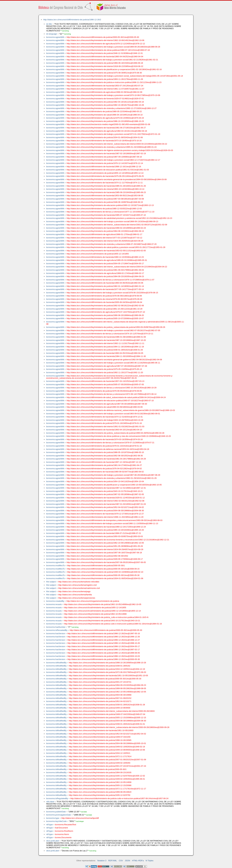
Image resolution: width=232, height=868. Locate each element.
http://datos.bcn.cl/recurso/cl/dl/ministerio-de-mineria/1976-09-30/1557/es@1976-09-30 (104, 299)
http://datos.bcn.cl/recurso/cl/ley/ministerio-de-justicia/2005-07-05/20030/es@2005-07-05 (105, 384)
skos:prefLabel (53, 841)
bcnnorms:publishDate (56, 812)
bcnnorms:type (53, 818)
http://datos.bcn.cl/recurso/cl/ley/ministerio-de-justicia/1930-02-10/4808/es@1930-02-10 (105, 572)
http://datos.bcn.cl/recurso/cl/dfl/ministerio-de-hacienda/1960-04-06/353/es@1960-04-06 (105, 283)
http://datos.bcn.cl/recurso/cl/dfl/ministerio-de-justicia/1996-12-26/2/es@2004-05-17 (103, 646)
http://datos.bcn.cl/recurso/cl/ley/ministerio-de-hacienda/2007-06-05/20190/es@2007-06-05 (106, 562)
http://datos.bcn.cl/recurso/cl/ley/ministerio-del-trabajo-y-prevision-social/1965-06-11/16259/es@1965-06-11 (113, 363)
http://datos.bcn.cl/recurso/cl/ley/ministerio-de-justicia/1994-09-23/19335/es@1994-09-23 (105, 276)
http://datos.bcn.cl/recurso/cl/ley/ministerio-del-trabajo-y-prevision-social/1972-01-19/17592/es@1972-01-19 (113, 134)
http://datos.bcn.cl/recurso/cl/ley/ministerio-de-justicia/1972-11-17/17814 (100, 756)
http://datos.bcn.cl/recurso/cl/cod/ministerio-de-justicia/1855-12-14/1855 (98, 254)
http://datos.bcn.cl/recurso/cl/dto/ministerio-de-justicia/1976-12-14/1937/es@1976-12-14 (105, 163)
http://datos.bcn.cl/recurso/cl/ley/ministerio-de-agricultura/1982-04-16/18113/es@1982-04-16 (107, 131)
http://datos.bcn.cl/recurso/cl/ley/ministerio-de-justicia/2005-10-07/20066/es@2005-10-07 (105, 318)
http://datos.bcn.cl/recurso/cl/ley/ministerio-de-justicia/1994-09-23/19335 (100, 772)
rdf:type (49, 825)
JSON (127, 861)
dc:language (51, 34)
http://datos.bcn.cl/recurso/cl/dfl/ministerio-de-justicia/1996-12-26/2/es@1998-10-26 (103, 643)
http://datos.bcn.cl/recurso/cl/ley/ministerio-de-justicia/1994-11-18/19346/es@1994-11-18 (105, 347)
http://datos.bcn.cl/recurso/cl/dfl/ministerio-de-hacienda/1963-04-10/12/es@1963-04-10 (104, 430)
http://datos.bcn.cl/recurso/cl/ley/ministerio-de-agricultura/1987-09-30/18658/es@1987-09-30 (107, 404)
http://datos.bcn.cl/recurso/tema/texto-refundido (79, 582)
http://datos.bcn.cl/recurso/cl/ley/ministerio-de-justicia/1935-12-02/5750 (100, 795)
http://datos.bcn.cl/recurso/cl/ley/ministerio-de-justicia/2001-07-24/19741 (100, 682)
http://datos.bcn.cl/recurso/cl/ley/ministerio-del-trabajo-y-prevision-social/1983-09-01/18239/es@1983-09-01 (113, 414)
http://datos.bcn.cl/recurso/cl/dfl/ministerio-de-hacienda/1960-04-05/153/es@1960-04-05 (105, 353)
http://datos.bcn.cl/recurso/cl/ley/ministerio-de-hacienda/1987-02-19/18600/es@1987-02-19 (106, 153)
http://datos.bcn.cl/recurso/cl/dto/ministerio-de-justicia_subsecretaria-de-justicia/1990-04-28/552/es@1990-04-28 (115, 433)
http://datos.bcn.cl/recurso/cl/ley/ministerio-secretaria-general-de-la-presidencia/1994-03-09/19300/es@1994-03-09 (117, 179)
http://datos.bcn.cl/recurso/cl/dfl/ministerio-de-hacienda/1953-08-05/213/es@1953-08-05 (105, 195)
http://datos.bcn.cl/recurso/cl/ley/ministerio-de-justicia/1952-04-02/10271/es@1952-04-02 (105, 507)
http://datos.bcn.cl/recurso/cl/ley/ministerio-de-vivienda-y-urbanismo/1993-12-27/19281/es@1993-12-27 (112, 108)
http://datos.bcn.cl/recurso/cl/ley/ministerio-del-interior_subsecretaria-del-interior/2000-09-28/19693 (112, 711)
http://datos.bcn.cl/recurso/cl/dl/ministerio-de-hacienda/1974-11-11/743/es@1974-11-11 (105, 183)
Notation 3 (102, 861)
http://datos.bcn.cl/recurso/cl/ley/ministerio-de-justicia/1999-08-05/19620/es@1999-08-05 (107, 688)
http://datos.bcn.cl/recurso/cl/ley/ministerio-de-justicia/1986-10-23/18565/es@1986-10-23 (105, 121)
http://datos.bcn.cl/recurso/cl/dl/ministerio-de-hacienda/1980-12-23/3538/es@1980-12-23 (105, 257)
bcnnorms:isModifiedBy (56, 663)
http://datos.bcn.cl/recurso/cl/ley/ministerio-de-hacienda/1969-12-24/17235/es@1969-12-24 (106, 527)
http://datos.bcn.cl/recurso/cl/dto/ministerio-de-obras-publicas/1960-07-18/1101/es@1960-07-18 (108, 50)
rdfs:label (50, 802)
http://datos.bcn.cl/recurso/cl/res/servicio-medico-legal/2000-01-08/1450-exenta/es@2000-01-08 (108, 124)
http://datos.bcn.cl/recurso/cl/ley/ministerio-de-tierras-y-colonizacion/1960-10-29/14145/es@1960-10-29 (111, 388)
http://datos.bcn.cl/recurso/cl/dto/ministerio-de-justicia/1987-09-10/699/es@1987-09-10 (104, 157)
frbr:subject (51, 582)
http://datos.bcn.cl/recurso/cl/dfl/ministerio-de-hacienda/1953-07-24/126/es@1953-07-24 (105, 86)
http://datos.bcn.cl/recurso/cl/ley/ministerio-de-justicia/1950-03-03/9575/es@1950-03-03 (105, 536)
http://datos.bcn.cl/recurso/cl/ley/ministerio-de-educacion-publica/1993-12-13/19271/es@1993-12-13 (110, 205)
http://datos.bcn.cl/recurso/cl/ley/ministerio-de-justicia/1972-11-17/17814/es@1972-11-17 (107, 789)
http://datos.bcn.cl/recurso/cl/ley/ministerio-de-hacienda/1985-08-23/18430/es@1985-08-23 (106, 192)
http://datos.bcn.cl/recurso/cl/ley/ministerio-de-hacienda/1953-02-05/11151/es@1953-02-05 (106, 251)
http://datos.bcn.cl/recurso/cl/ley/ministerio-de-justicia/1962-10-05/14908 (95, 614)
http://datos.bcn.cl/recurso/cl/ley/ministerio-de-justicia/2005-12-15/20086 (100, 785)
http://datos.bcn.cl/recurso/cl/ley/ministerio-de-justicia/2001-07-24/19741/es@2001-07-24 (107, 766)
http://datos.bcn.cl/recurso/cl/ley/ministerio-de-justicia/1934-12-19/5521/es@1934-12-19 (107, 669)
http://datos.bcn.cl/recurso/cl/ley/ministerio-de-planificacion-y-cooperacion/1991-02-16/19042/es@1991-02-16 (114, 69)
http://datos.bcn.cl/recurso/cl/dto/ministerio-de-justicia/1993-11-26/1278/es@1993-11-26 (105, 79)
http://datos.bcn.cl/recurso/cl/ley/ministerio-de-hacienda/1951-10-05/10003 (101, 730)
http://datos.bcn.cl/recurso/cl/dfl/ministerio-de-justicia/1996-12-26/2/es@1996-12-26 (103, 637)
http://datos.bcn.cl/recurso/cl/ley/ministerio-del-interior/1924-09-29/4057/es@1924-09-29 (105, 549)
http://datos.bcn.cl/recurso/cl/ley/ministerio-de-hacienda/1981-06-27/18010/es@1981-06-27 (106, 128)
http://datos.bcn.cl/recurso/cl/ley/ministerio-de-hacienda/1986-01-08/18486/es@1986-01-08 (106, 337)
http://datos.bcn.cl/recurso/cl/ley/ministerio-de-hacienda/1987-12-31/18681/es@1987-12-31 (106, 488)
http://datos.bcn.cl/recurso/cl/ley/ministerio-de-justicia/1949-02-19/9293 (100, 763)
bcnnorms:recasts (54, 604)
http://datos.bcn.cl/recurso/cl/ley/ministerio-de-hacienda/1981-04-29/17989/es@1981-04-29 (106, 459)
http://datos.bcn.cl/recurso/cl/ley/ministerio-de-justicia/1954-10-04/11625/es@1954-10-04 (105, 481)
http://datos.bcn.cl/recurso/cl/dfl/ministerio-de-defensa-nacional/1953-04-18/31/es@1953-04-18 (108, 449)
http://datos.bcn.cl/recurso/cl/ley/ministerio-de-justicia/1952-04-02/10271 (100, 701)
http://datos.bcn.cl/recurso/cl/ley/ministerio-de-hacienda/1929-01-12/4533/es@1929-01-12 (106, 498)
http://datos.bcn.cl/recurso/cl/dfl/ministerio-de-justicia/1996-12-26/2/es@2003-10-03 (103, 656)
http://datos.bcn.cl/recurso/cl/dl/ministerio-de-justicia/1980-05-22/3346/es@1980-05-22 (104, 111)
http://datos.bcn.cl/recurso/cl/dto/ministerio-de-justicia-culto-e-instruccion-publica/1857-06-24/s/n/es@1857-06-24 (119, 798)
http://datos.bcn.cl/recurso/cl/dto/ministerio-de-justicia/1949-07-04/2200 (100, 737)
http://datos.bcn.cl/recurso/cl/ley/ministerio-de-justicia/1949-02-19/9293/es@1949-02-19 (107, 747)
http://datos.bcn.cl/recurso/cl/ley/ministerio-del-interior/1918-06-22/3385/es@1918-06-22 (105, 66)
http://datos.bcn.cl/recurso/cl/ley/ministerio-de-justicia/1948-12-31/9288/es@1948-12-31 (105, 53)
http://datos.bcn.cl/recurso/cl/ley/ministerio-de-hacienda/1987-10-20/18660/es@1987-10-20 (106, 340)
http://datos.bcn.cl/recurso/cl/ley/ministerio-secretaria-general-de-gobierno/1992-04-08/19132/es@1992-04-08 (114, 360)
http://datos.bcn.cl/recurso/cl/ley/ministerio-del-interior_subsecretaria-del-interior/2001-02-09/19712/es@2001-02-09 (117, 225)
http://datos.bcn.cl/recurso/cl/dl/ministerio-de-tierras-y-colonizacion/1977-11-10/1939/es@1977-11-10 (110, 212)
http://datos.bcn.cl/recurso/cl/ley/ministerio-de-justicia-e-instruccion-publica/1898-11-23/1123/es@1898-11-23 (114, 82)
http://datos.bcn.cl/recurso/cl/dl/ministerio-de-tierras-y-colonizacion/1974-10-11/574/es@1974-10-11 (110, 334)
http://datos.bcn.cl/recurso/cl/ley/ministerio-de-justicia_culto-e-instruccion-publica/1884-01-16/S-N (106, 617)
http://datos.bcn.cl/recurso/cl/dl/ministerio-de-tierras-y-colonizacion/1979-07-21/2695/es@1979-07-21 (110, 443)
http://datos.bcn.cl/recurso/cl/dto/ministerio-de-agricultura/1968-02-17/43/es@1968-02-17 (105, 273)
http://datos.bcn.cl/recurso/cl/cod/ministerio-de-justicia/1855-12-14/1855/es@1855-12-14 (105, 173)
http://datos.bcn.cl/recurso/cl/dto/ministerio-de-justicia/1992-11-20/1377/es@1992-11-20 (105, 372)
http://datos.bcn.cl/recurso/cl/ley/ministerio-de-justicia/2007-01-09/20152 (100, 698)
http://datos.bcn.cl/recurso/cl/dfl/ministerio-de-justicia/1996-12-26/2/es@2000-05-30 (103, 659)
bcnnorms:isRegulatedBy (57, 798)
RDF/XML (113, 861)
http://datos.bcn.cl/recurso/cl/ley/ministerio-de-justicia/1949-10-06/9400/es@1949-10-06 (107, 750)
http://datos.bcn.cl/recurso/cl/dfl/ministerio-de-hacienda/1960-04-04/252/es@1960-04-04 (105, 57)
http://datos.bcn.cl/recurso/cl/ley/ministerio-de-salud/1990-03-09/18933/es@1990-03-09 (105, 407)
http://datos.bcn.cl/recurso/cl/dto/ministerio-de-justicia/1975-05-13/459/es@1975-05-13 (104, 369)
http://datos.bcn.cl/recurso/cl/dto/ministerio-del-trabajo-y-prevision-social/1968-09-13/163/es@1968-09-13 (112, 221)
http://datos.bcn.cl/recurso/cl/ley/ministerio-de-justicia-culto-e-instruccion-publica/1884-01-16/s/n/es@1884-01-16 (113, 624)
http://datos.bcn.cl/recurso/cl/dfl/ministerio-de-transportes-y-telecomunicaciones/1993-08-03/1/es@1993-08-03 (114, 520)
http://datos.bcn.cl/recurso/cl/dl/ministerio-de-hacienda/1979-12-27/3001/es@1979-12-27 (105, 514)
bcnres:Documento (63, 837)
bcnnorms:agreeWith (55, 37)
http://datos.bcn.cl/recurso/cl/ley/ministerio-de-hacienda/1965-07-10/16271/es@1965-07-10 (106, 215)
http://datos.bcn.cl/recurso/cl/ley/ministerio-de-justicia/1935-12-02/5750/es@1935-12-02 (107, 776)
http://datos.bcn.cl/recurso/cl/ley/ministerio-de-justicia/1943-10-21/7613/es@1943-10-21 (105, 491)
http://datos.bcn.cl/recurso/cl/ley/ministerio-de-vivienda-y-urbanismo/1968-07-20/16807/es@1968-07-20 (112, 244)
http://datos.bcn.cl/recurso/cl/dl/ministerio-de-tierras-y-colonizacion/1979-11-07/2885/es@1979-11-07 (110, 280)
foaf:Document (61, 828)
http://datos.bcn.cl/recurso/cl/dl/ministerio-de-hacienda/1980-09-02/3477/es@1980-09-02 (105, 472)
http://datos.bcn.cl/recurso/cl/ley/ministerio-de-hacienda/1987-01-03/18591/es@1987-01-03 (106, 504)
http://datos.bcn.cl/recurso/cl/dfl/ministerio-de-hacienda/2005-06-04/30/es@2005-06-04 (104, 302)
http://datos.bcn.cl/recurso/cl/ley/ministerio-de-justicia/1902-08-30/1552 (97, 556)
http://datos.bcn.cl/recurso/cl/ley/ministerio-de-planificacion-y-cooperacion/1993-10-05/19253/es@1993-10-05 (114, 485)
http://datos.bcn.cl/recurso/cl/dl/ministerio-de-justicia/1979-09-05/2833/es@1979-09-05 (104, 391)
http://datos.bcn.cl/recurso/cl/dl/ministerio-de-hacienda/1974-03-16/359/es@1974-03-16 (105, 439)
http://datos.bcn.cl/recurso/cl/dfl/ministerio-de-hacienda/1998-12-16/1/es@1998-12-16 (104, 167)
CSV (121, 861)
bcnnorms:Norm (62, 834)
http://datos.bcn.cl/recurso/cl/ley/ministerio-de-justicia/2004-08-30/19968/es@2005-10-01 (107, 743)
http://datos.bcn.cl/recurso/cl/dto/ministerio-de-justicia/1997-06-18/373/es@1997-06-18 (104, 553)
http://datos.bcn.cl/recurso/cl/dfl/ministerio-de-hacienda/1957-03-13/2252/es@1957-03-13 (105, 381)
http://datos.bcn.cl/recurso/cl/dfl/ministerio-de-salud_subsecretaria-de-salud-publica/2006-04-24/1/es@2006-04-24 (116, 397)
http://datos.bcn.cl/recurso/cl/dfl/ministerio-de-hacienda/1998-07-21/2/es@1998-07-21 (104, 533)
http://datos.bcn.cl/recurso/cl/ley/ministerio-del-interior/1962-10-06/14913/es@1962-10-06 (105, 40)
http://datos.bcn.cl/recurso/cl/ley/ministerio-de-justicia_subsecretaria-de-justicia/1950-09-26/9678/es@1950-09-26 (116, 327)
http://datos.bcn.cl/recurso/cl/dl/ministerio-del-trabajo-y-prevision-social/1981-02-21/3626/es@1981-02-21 (112, 60)
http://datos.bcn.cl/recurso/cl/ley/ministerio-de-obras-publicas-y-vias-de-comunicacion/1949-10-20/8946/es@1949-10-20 (119, 436)
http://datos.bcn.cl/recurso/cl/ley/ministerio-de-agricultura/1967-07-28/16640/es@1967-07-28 (107, 366)
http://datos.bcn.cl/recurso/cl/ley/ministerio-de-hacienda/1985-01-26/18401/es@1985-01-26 (106, 186)
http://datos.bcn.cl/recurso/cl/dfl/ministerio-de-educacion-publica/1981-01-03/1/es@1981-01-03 (108, 170)
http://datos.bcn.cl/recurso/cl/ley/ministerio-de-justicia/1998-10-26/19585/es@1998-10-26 (107, 663)
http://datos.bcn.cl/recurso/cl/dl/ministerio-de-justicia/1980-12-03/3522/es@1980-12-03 (104, 209)
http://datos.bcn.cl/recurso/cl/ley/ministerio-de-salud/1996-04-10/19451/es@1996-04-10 (105, 115)
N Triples (150, 861)
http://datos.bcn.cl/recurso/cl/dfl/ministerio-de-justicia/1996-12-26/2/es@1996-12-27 (103, 640)
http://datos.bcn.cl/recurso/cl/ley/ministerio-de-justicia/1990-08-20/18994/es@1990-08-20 (105, 315)
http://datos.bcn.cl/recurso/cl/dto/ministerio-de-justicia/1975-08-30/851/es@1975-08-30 (104, 73)
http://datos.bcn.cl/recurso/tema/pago (74, 591)
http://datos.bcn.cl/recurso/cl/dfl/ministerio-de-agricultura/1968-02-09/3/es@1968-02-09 (104, 92)
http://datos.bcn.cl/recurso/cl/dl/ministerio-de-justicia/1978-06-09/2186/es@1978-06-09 (104, 296)
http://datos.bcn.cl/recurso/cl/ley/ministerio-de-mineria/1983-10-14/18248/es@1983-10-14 (105, 189)
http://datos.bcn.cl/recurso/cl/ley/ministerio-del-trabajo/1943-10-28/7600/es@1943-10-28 (105, 420)
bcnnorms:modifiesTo (55, 565)
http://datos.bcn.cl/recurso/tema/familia (75, 595)
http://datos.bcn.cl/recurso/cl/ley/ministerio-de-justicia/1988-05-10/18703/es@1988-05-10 (105, 452)
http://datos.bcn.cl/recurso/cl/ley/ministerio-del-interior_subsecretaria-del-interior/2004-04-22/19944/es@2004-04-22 (117, 144)
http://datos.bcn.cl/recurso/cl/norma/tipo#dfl (80, 818)
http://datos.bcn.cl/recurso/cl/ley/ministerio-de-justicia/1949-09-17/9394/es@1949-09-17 (105, 559)
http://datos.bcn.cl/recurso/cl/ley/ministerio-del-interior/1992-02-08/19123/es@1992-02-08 (105, 501)
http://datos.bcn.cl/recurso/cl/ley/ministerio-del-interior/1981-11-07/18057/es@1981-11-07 (105, 89)
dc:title (49, 24)
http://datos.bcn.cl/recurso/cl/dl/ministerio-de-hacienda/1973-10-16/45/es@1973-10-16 (104, 141)
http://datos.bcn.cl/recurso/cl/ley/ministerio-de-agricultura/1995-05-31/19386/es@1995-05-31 (107, 260)
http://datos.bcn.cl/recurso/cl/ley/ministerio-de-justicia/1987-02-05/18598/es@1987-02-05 (105, 494)
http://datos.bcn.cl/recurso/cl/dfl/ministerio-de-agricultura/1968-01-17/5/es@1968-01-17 (104, 234)
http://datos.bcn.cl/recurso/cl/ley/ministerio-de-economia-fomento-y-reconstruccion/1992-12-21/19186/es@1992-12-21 (118, 540)
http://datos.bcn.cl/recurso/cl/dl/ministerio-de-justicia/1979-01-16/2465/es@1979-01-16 (104, 423)
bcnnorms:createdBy (55, 601)
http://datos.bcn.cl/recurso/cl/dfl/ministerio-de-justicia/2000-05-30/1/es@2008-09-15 (103, 569)
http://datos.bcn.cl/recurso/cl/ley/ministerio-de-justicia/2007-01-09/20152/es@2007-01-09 (107, 760)
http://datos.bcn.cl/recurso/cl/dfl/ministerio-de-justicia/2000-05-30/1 (96, 565)
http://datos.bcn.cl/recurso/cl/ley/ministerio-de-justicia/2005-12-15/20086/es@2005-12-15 (107, 718)
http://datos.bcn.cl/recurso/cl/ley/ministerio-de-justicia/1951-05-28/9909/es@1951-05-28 (105, 546)
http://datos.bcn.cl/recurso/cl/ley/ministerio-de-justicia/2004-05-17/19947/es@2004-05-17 (105, 263)
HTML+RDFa (138, 861)
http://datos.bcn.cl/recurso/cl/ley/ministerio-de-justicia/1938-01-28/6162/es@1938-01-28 (105, 350)
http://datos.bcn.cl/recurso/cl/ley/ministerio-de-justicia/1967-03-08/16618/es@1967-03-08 (105, 199)
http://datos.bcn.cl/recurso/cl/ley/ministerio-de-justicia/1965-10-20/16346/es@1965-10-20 (105, 530)
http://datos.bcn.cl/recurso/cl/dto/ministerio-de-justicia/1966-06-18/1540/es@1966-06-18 (105, 63)
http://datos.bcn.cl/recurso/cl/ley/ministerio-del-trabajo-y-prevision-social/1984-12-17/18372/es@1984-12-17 (113, 160)
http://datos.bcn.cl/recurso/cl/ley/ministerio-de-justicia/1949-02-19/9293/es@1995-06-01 (107, 779)
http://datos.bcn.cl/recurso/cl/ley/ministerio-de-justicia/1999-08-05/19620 (100, 792)
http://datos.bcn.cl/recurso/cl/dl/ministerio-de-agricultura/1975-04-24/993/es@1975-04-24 (105, 118)
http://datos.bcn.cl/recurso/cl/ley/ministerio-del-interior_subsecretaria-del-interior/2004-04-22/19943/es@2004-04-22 (117, 267)
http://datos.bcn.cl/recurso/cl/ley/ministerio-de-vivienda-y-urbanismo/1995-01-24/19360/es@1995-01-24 (112, 147)
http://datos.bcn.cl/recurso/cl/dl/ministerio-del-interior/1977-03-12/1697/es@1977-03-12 (104, 238)
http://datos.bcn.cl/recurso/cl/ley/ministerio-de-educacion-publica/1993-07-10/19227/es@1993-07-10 (110, 401)
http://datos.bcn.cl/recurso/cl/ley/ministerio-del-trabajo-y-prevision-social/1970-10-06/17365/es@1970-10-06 (113, 95)
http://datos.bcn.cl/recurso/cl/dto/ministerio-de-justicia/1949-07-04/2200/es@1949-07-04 (107, 714)
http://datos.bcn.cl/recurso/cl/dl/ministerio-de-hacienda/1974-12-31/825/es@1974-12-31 (105, 417)
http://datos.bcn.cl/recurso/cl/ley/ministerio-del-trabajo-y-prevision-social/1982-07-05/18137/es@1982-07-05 (113, 330)
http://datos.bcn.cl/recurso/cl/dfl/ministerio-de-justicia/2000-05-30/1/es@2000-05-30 (103, 37)
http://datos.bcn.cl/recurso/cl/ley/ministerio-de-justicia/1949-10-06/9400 (100, 708)
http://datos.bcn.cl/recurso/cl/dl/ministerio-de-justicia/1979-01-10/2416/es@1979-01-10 (104, 446)
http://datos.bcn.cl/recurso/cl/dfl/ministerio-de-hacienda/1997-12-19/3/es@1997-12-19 (104, 462)
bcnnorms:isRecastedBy (57, 630)
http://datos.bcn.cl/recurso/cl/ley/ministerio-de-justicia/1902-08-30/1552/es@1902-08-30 (105, 456)
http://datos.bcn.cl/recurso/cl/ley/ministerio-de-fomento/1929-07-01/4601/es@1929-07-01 (105, 99)
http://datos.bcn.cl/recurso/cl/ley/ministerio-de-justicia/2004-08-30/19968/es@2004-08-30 (105, 511)
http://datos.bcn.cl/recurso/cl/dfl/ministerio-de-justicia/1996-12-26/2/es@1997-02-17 (103, 650)
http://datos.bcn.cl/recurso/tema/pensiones (77, 598)
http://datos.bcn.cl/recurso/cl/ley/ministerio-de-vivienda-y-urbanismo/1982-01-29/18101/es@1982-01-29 (112, 478)
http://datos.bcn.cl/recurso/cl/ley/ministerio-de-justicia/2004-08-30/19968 (100, 695)
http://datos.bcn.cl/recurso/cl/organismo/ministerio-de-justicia (93, 601)
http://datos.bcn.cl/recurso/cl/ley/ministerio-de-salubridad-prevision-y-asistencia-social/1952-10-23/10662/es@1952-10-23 (119, 218)
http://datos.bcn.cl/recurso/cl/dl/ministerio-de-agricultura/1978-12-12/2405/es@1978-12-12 (106, 44)
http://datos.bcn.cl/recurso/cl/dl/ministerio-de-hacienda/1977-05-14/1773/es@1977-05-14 (105, 289)
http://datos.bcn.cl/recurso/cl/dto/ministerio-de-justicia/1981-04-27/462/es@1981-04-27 (104, 465)
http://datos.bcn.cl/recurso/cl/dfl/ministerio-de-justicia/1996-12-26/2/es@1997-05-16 (103, 633)
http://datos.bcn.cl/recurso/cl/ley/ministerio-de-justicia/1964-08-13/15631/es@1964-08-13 (105, 231)
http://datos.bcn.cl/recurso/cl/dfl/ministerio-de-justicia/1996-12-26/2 (72, 20)
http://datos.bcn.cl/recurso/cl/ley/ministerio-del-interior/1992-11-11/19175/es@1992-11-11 (105, 343)
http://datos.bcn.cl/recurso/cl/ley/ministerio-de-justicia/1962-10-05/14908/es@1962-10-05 (105, 543)
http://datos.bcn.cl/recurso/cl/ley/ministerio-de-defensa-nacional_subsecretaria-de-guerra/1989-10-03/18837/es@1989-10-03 (121, 410)
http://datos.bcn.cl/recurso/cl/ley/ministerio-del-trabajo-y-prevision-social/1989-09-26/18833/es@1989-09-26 (113, 47)
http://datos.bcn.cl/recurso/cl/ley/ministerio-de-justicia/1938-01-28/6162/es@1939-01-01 (107, 724)
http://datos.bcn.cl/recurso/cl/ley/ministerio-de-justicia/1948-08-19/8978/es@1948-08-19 (105, 202)
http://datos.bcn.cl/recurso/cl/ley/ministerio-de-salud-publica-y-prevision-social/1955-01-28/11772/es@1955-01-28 (116, 247)
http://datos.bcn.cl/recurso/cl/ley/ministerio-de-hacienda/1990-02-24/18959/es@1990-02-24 (106, 228)
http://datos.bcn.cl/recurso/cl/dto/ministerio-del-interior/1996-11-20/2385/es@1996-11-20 (105, 517)
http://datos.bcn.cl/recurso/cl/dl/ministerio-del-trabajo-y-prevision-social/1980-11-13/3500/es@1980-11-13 (112, 523)
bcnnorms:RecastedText (66, 825)
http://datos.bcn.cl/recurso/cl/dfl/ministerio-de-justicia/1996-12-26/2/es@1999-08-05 (103, 653)
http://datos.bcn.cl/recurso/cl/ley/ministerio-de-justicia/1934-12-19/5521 (100, 753)
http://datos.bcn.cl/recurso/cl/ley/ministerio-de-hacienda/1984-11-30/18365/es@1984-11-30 (106, 356)
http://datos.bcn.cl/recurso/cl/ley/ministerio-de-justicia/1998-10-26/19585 (100, 740)
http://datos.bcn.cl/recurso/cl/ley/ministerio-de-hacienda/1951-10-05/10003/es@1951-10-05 (108, 676)
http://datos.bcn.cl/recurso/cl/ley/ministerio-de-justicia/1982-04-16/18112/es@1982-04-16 (105, 102)
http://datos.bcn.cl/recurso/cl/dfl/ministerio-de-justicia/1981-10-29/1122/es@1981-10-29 (104, 309)
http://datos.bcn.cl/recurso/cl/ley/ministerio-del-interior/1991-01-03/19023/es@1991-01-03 (105, 426)
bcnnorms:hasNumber (56, 627)
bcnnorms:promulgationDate (59, 815)
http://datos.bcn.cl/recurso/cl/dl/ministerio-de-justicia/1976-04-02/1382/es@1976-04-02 (104, 469)
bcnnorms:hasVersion (56, 633)
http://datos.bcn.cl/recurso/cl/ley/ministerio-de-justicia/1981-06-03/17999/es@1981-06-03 (105, 270)
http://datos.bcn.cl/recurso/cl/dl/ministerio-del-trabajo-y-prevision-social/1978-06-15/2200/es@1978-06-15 (112, 293)
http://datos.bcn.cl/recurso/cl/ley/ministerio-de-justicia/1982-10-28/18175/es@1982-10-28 (105, 105)
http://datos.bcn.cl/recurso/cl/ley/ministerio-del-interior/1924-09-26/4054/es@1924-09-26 (105, 241)
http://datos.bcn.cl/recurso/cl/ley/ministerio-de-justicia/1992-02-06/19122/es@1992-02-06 (105, 306)
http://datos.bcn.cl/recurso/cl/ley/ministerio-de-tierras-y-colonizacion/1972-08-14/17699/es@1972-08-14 (111, 394)
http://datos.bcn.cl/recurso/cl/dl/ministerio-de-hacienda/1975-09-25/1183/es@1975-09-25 (105, 176)
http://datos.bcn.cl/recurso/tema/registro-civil (77, 585)
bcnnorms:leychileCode (56, 821)
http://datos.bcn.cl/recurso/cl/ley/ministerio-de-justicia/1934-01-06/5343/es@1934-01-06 (105, 137)
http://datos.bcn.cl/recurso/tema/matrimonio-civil (79, 588)
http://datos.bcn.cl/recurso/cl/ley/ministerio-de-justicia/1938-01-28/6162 (100, 666)
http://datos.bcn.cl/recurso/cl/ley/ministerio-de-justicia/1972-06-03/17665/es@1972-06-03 (107, 672)
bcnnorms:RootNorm (64, 831)
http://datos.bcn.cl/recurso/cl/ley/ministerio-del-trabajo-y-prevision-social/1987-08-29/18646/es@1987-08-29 (113, 475)
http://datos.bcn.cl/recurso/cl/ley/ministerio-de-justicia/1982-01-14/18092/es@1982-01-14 (105, 286)
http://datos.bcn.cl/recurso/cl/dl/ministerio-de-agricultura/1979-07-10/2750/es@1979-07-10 (106, 312)
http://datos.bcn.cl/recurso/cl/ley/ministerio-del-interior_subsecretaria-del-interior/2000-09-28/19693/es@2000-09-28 (119, 727)
